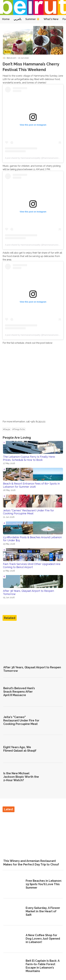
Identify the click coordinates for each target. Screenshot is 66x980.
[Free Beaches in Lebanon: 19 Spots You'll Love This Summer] (14, 885)
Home (6, 19)
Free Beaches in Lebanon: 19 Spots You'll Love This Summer (44, 884)
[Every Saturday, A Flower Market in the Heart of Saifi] (14, 912)
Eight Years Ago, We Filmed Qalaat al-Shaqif (20, 749)
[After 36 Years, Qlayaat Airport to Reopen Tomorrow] (33, 643)
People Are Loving (17, 438)
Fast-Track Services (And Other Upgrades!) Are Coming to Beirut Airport (32, 566)
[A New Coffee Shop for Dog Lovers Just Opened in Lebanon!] (14, 939)
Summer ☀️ (32, 19)
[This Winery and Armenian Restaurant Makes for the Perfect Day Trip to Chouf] (33, 834)
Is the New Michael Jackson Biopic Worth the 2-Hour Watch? (21, 777)
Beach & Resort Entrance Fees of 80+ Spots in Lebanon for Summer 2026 (31, 485)
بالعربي (18, 19)
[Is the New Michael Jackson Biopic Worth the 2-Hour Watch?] (52, 777)
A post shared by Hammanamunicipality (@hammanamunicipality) (34, 158)
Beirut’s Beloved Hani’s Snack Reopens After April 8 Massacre (19, 692)
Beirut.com (11, 58)
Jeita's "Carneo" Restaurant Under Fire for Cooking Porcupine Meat (28, 512)
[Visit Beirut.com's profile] (4, 58)
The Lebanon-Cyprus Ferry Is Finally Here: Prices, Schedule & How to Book (29, 458)
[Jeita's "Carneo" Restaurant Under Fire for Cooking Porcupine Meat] (52, 721)
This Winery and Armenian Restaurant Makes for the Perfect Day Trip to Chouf (31, 863)
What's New (51, 19)
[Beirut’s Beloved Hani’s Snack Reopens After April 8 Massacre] (52, 692)
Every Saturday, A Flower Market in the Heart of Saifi (43, 911)
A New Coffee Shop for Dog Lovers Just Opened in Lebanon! (43, 939)
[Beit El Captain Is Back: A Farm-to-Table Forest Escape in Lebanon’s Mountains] (14, 966)
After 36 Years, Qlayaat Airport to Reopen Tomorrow (28, 592)
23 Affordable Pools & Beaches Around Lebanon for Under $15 (32, 539)
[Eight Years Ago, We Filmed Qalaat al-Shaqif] (52, 749)
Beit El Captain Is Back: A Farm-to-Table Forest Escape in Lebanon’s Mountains (43, 966)
